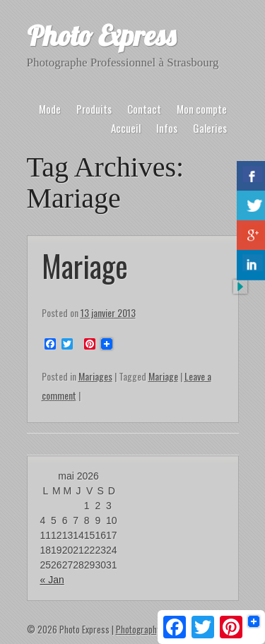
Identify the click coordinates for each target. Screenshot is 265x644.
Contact (144, 109)
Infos (167, 128)
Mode (50, 109)
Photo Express (101, 35)
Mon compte (202, 109)
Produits (94, 109)
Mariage (85, 266)
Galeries (210, 128)
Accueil (126, 128)
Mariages (95, 376)
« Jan (52, 580)
